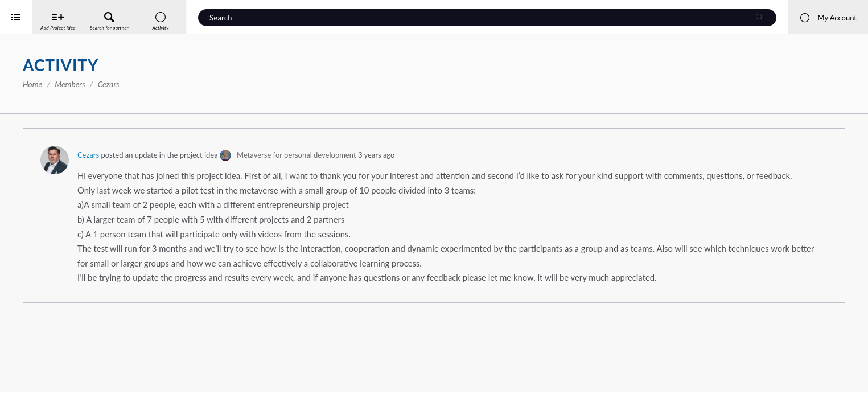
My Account (828, 18)
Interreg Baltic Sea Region (47, 384)
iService (34, 394)
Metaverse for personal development (462, 155)
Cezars (253, 155)
